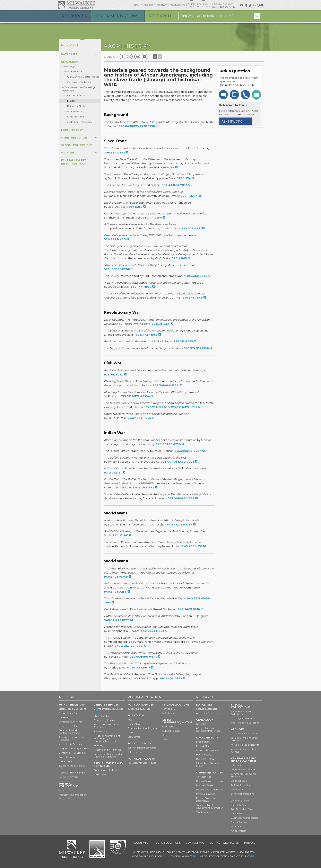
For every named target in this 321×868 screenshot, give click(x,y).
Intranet (250, 843)
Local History (203, 742)
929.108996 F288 (117, 269)
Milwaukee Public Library (76, 5)
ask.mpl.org (232, 122)
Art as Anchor (238, 831)
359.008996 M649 (144, 657)
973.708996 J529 (166, 385)
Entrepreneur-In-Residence (109, 770)
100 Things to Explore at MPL (72, 767)
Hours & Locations (167, 843)
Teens (131, 733)
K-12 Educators (135, 752)
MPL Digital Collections (243, 718)
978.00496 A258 (168, 444)
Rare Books (237, 814)
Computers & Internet (71, 722)
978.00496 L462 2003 (177, 462)
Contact (162, 5)
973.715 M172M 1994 (135, 396)
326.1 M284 (189, 196)
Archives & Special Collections (241, 713)
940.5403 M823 (153, 631)
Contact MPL (195, 843)
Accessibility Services (70, 744)
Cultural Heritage (171, 731)
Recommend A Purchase (107, 750)
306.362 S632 (197, 276)
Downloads (177, 5)
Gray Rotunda (238, 805)
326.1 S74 (184, 178)
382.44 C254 (152, 218)
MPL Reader (169, 713)
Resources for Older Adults (142, 763)
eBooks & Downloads (139, 709)
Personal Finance (206, 794)
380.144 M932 (141, 287)
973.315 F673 (183, 341)
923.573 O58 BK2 (142, 487)
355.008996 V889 (181, 498)
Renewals (64, 717)
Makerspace (65, 761)
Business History (205, 759)
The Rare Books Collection (245, 723)
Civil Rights (168, 727)
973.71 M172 (155, 407)
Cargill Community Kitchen (74, 749)
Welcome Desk (239, 781)
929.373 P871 (192, 228)
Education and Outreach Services (107, 726)
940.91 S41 (120, 535)
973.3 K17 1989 (147, 335)
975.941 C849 (193, 298)
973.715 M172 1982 (184, 407)
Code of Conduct (68, 757)
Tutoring (98, 745)
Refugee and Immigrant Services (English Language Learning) (107, 738)
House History (204, 755)
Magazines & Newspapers (73, 795)
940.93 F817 (141, 667)
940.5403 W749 (116, 577)
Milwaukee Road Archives (245, 745)
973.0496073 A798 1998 (137, 126)
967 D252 (135, 207)
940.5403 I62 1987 (129, 646)
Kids (130, 720)
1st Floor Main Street (242, 785)
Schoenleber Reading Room (243, 795)
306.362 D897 (115, 152)
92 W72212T (113, 472)
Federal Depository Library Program (118, 847)
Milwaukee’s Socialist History (207, 765)
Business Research (206, 785)
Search (229, 7)
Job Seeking (100, 732)
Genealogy (68, 66)
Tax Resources (204, 812)
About (138, 5)
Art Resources (203, 777)
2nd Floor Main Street (243, 809)
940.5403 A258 (115, 592)
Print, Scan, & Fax (68, 726)
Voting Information (69, 777)
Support (149, 5)
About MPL (141, 843)
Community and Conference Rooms (69, 732)
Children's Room (240, 801)
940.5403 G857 (171, 678)
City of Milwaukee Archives (246, 734)
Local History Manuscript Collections (244, 739)
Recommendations (117, 16)
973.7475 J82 (114, 374)
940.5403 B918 (189, 609)
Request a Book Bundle (72, 773)
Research (160, 16)
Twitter (130, 56)
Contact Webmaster (224, 843)
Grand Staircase (239, 822)
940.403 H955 (192, 546)
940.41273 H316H (180, 524)
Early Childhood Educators (142, 748)
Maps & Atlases (204, 746)
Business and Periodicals (244, 818)
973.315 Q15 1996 (196, 348)
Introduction (238, 765)
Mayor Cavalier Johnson (146, 856)
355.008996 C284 (188, 451)
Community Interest (105, 720)
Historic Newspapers (207, 750)
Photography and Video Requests (72, 739)
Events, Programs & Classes (108, 709)
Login (217, 7)
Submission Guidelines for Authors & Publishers (108, 755)
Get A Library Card (69, 713)
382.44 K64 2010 (175, 185)
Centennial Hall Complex (72, 753)
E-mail (145, 56)
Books (62, 790)
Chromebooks (101, 716)
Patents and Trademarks (210, 790)
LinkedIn (137, 56)
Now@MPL (168, 709)
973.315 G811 (161, 324)
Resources (74, 16)
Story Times (134, 737)
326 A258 (167, 167)
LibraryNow (134, 724)
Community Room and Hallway (243, 775)
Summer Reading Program (142, 728)
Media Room (238, 789)
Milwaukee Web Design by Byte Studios (225, 856)
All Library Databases (207, 713)
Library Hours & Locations (73, 709)
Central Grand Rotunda (244, 770)
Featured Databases (207, 709)
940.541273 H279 (117, 620)
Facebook (122, 56)
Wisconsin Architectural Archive (244, 750)
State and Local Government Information (210, 807)
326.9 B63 (179, 258)
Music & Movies (67, 799)
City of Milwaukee (97, 849)
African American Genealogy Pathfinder (208, 730)
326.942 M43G (115, 239)
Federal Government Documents (207, 800)
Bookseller (237, 826)
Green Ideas (100, 774)
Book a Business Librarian (210, 781)
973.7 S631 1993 (139, 418)
